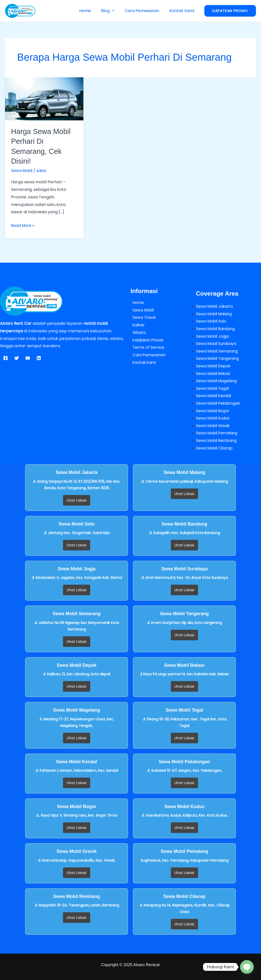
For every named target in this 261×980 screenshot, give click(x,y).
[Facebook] (6, 358)
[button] (117, 11)
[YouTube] (28, 358)
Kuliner (137, 324)
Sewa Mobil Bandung (216, 328)
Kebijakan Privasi (147, 339)
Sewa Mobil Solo (212, 321)
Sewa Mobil (22, 170)
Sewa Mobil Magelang (217, 381)
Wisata (137, 332)
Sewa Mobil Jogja (213, 336)
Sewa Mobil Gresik (214, 425)
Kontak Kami (183, 11)
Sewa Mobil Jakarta (215, 306)
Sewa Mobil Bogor (214, 410)
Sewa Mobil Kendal (214, 395)
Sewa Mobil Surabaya (217, 343)
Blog (113, 11)
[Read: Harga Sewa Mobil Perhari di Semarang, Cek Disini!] (44, 99)
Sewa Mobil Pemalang (218, 433)
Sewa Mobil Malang (215, 313)
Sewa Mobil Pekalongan (219, 403)
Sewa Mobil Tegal (213, 388)
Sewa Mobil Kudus (213, 418)
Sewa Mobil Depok (214, 365)
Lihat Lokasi (77, 500)
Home (92, 11)
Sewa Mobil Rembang (217, 440)
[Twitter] (17, 358)
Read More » (23, 225)
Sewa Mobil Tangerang (219, 358)
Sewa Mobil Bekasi (214, 373)
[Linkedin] (39, 358)
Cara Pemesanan (145, 11)
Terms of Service (147, 347)
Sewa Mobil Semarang (218, 351)
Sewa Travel (143, 317)
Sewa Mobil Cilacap (215, 448)
